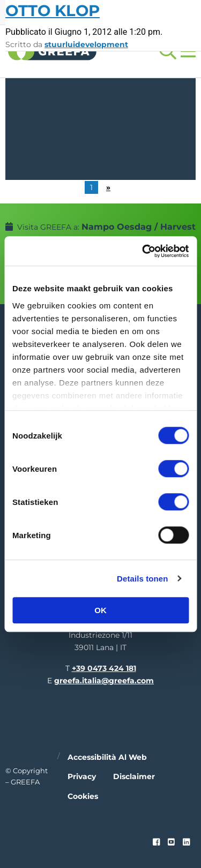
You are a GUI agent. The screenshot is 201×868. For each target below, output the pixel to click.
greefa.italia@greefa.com (104, 681)
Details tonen (142, 579)
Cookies (83, 796)
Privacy (82, 776)
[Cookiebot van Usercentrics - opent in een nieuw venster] (143, 251)
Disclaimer (134, 776)
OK (100, 610)
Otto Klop (53, 10)
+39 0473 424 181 (104, 668)
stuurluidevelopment (86, 44)
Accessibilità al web (107, 757)
